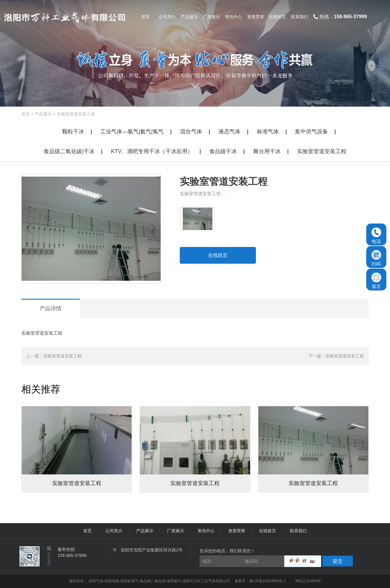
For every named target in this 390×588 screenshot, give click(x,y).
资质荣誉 (237, 531)
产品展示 (43, 114)
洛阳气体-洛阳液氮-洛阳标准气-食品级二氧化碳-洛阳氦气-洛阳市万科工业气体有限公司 (160, 581)
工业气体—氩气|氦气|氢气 (132, 132)
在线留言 (218, 255)
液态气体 (229, 132)
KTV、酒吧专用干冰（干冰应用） (152, 151)
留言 (376, 281)
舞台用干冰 (267, 151)
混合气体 (191, 132)
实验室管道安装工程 (76, 114)
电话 (376, 236)
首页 (26, 114)
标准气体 (268, 132)
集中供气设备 (311, 132)
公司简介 (114, 531)
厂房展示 (175, 531)
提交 (338, 561)
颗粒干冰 (73, 132)
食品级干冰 (223, 151)
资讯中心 (206, 531)
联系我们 (298, 531)
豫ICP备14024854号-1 (268, 581)
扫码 (376, 258)
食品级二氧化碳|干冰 (69, 151)
